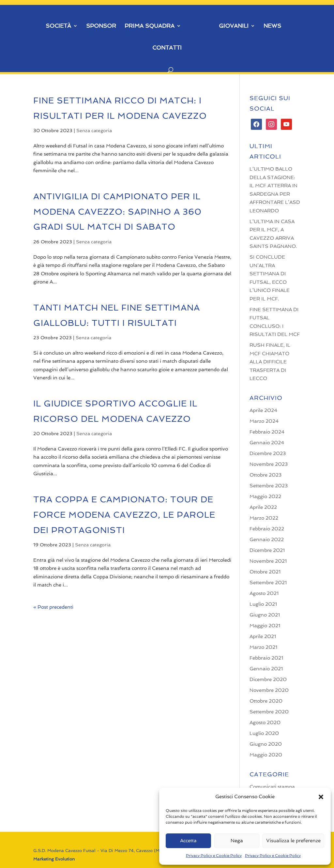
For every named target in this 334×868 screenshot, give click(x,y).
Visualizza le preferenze (293, 841)
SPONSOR (101, 26)
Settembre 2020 (269, 712)
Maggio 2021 (265, 626)
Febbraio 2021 (266, 658)
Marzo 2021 (263, 647)
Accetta (188, 841)
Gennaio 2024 (267, 443)
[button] (321, 797)
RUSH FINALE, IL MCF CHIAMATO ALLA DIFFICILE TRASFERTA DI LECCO (270, 362)
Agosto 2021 (264, 593)
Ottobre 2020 (266, 701)
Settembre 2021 (268, 583)
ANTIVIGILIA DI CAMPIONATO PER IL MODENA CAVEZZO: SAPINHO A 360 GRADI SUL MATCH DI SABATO (117, 212)
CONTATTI (167, 48)
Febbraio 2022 (267, 529)
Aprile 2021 (263, 636)
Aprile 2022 (263, 507)
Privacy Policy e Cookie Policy (214, 856)
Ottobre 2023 (266, 475)
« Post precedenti (53, 607)
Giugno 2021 (265, 615)
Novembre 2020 (269, 690)
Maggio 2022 (265, 496)
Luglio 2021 (263, 604)
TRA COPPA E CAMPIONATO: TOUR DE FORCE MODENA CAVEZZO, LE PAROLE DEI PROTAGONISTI (124, 515)
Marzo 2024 (264, 421)
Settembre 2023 (269, 486)
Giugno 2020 (266, 744)
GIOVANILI (234, 26)
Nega (237, 841)
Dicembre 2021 (267, 550)
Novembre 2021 (268, 561)
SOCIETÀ (58, 26)
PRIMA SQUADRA (150, 26)
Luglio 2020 (264, 733)
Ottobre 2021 (265, 572)
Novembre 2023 (269, 464)
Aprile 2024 (263, 410)
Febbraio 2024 (267, 432)
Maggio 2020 (266, 755)
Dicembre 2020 (268, 679)
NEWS (272, 26)
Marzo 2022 (264, 518)
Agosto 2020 (265, 723)
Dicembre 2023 (268, 453)
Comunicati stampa (272, 787)
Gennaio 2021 (266, 669)
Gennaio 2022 (267, 540)
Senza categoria (94, 130)
